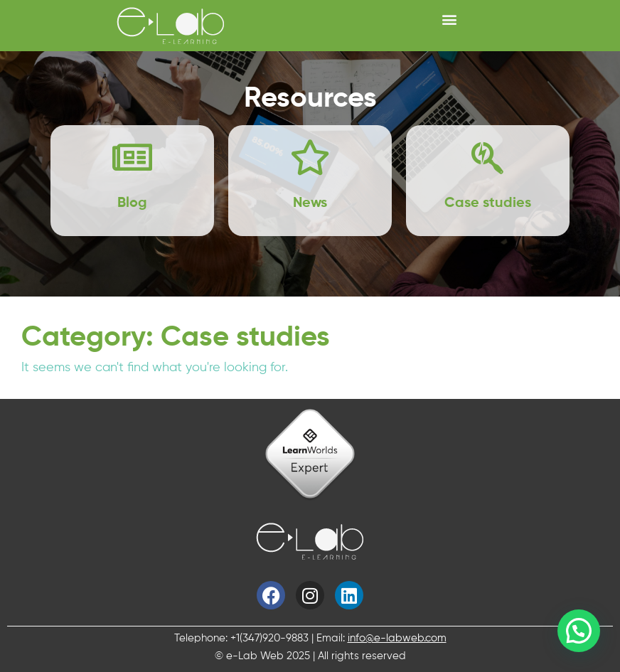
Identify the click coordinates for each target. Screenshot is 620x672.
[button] (450, 19)
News (310, 203)
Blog (132, 203)
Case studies (488, 203)
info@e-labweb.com (397, 638)
